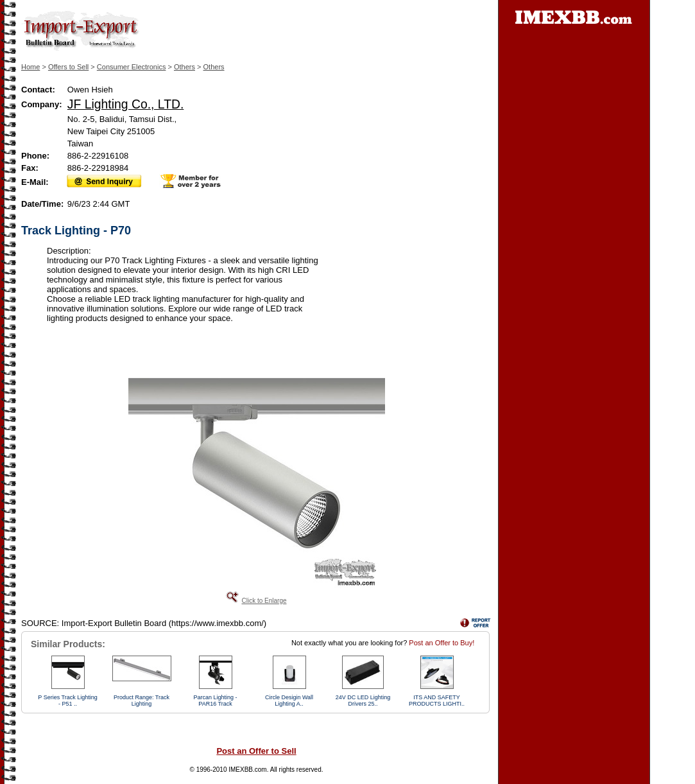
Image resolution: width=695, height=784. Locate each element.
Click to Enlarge (264, 601)
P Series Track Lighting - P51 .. (67, 701)
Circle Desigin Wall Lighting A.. (289, 701)
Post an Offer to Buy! (442, 643)
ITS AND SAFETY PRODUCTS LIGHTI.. (437, 701)
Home (30, 67)
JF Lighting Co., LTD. (125, 104)
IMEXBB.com (247, 770)
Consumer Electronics (132, 67)
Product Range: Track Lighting (142, 701)
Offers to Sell (68, 67)
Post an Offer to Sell (256, 751)
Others (184, 67)
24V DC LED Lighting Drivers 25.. (363, 701)
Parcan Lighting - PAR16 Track (215, 701)
